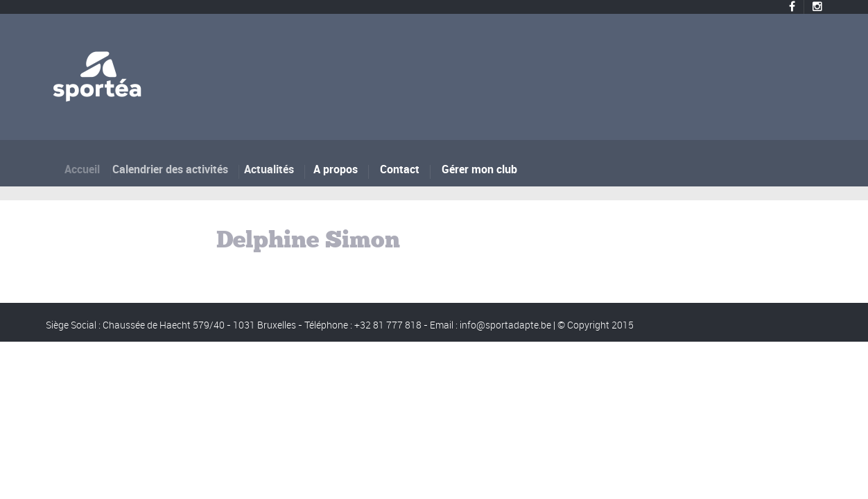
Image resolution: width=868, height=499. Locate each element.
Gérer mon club (479, 169)
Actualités (272, 169)
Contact (400, 169)
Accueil (88, 169)
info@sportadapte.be (505, 325)
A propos (336, 169)
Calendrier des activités (174, 169)
